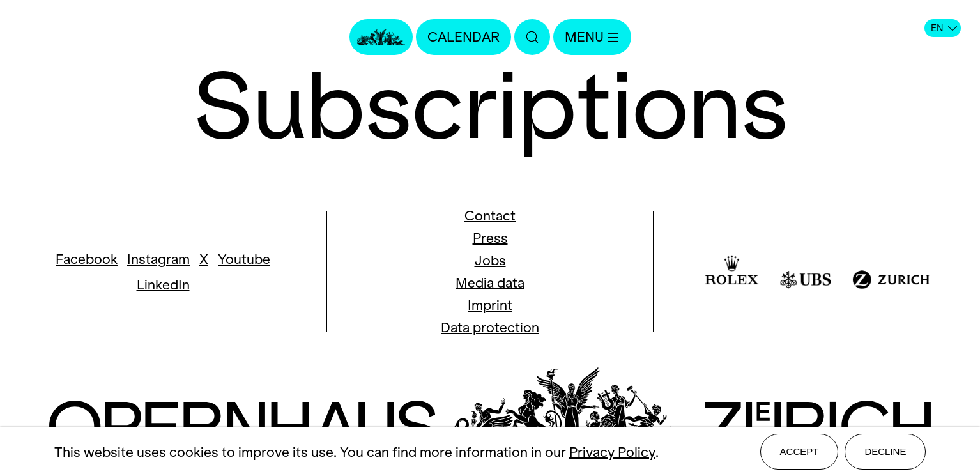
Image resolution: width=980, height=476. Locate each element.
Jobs (490, 260)
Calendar (463, 37)
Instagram (158, 259)
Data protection (490, 327)
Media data (490, 283)
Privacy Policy (612, 452)
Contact (490, 216)
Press (490, 238)
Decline (885, 451)
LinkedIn (163, 285)
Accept (800, 451)
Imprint (490, 305)
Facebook (87, 259)
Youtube (244, 259)
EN (944, 28)
